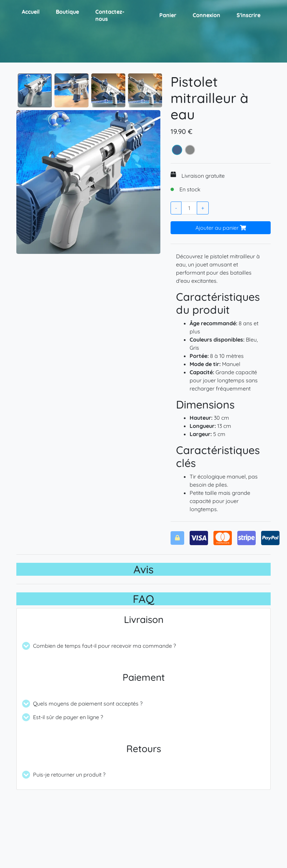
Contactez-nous (110, 15)
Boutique (67, 12)
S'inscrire (249, 15)
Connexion (206, 15)
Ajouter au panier (221, 228)
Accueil (31, 12)
